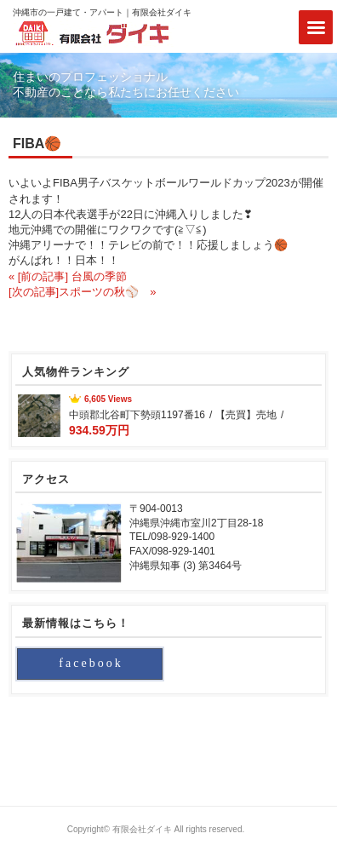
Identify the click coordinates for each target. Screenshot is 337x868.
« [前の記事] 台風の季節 (68, 276)
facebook (91, 663)
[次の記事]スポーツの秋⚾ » (82, 292)
